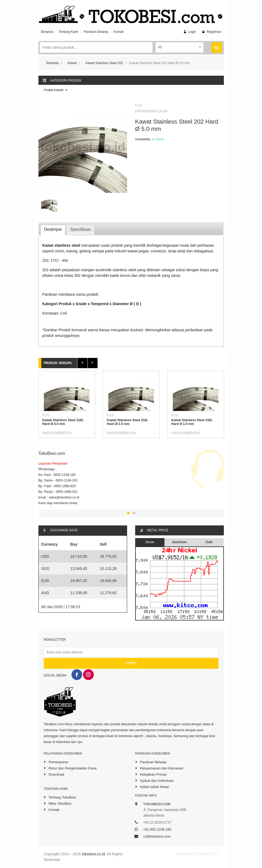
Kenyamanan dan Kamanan (159, 768)
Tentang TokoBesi (60, 797)
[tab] (53, 230)
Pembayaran (56, 762)
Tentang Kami (68, 32)
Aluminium (179, 542)
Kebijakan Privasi (151, 774)
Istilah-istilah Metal (152, 787)
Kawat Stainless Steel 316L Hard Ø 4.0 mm (63, 422)
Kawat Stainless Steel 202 (104, 63)
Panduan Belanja (96, 32)
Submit (131, 663)
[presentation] (53, 230)
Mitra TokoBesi (58, 803)
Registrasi (211, 32)
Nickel (150, 542)
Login (189, 32)
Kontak (119, 32)
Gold (209, 542)
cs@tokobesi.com (157, 836)
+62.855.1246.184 (157, 829)
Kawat (72, 63)
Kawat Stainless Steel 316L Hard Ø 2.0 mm (128, 422)
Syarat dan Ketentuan (155, 780)
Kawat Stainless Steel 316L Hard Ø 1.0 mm (192, 422)
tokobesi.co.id (94, 854)
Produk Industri (56, 90)
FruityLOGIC (208, 854)
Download (54, 774)
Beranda (47, 32)
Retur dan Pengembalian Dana (70, 768)
